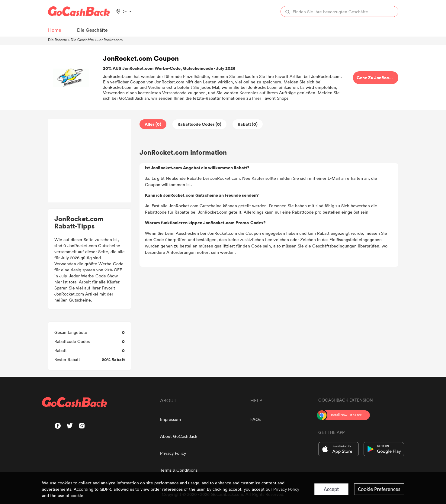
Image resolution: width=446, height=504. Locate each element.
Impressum (170, 419)
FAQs (255, 419)
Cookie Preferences (379, 489)
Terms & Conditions (179, 470)
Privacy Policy (173, 453)
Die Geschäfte (82, 40)
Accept (331, 489)
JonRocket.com (110, 40)
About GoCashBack (179, 436)
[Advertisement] (89, 161)
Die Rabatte (58, 40)
